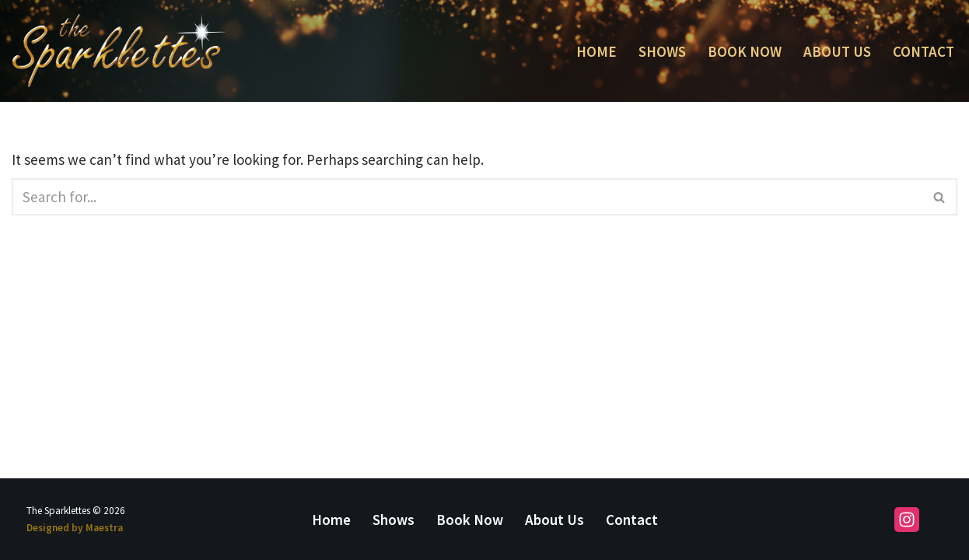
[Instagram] (907, 520)
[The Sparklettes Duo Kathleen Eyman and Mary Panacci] (119, 51)
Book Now (745, 51)
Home (596, 51)
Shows (662, 51)
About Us (837, 51)
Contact (924, 51)
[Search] (467, 197)
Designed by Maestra (75, 528)
